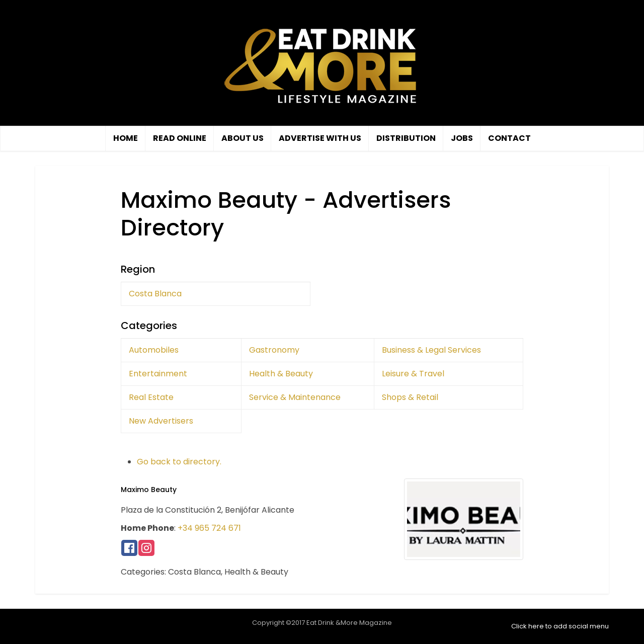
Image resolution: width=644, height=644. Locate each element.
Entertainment (158, 374)
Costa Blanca (155, 294)
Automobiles (154, 350)
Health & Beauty (281, 374)
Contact (509, 138)
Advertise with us (320, 138)
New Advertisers (161, 421)
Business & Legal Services (431, 350)
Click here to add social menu (560, 626)
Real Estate (151, 397)
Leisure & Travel (413, 374)
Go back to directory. (179, 462)
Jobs (462, 138)
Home (126, 138)
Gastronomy (274, 350)
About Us (243, 138)
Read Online (180, 138)
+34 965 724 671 (209, 528)
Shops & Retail (410, 397)
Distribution (406, 138)
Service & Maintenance (295, 397)
